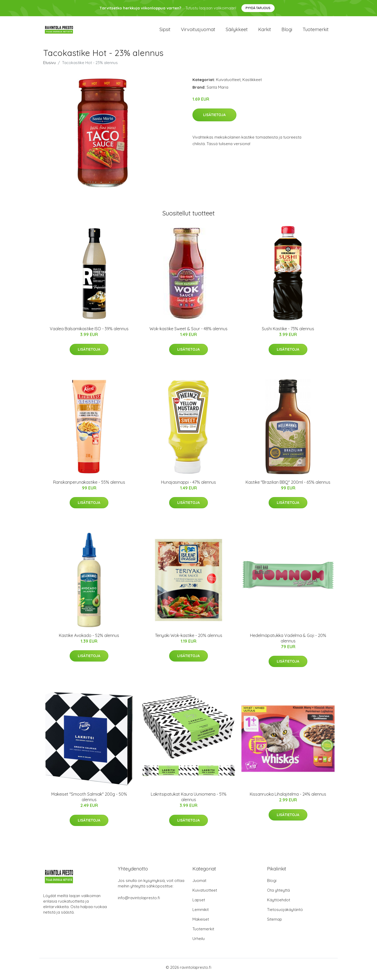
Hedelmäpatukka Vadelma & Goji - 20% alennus (288, 642)
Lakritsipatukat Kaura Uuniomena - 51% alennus (189, 800)
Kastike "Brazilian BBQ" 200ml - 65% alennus (288, 486)
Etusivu (49, 66)
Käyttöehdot (279, 904)
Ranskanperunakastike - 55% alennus (89, 486)
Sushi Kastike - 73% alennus (288, 332)
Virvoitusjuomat (198, 31)
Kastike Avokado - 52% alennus (89, 639)
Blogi (287, 31)
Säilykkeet (237, 31)
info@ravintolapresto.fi (139, 901)
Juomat (199, 884)
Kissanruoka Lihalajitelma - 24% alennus (288, 798)
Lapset (199, 904)
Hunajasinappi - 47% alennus (188, 486)
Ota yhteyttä (278, 894)
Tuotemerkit (316, 31)
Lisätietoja (214, 118)
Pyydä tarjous (258, 8)
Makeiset (201, 923)
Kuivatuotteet (228, 83)
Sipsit (165, 31)
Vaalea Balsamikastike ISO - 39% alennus (89, 332)
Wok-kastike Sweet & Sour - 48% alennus (188, 332)
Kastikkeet (252, 83)
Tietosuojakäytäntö (285, 913)
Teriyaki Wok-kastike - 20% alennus (189, 639)
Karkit (265, 31)
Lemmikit (201, 913)
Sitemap (275, 923)
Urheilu (199, 942)
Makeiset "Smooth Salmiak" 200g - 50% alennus (89, 800)
